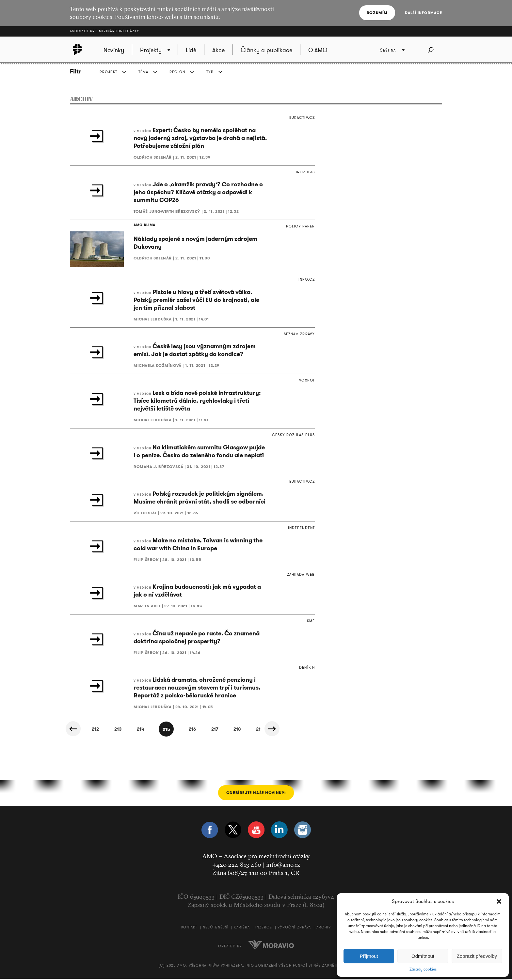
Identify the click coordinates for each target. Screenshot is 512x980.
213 (106, 731)
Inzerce (264, 928)
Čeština (391, 51)
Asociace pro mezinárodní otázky (104, 31)
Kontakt (189, 928)
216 (194, 731)
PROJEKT (108, 72)
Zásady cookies (423, 969)
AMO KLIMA (143, 226)
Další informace (424, 13)
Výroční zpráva (294, 928)
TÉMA (143, 72)
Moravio (271, 946)
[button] (499, 901)
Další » (282, 731)
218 (253, 731)
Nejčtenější (216, 928)
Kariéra (242, 928)
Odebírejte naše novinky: (256, 794)
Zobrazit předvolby (477, 956)
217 (224, 731)
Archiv (324, 928)
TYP (210, 72)
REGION (177, 72)
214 (136, 731)
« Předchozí (77, 731)
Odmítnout (423, 956)
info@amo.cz (283, 865)
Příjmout (369, 956)
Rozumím (379, 13)
